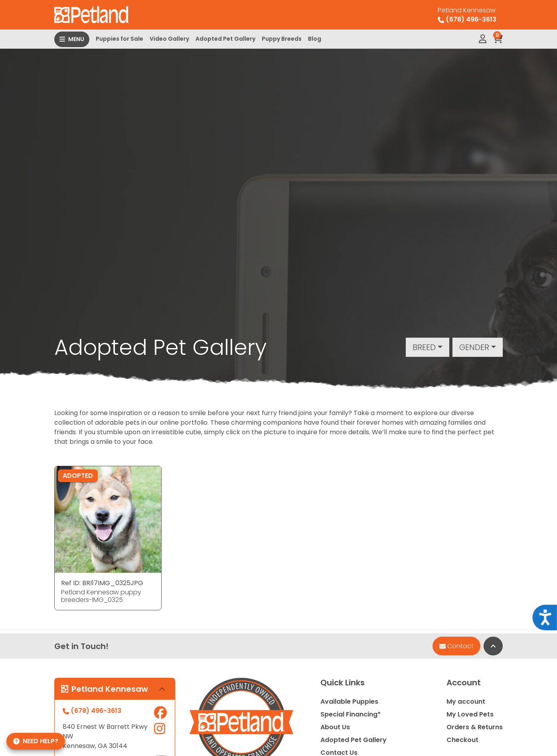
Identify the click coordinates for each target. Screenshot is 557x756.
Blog (315, 39)
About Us (335, 727)
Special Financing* (351, 714)
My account (466, 702)
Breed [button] (424, 347)
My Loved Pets (470, 714)
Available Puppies (349, 702)
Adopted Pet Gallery (225, 39)
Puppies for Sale (119, 39)
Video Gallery (169, 39)
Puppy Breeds (282, 39)
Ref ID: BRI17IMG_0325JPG (102, 583)
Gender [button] (474, 347)
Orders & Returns (475, 727)
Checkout (462, 740)
